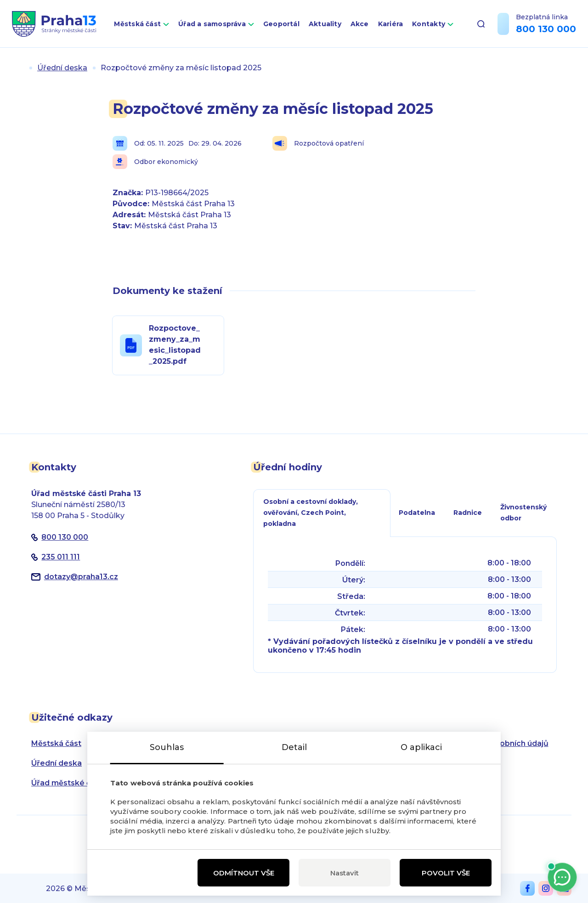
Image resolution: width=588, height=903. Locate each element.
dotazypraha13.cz (81, 577)
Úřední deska (62, 68)
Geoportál (281, 24)
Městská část (137, 24)
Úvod (20, 68)
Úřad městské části (68, 783)
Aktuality (325, 24)
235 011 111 (61, 557)
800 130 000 (546, 29)
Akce (360, 24)
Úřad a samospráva (212, 24)
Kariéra (391, 24)
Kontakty (429, 24)
